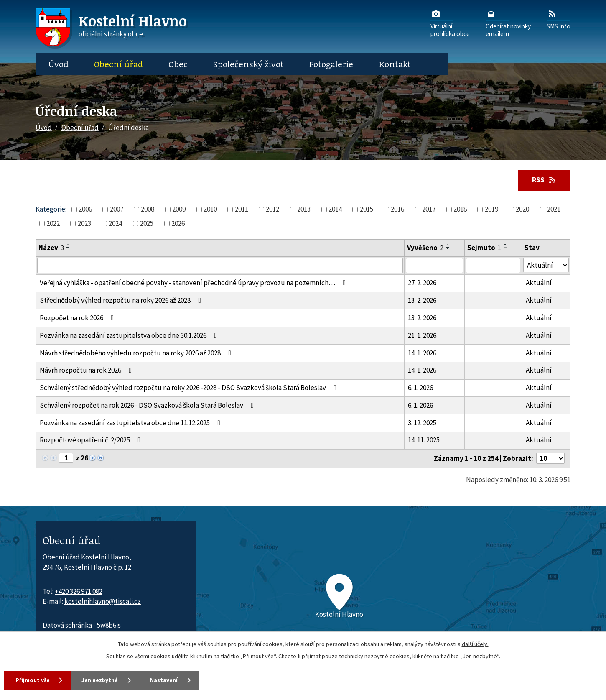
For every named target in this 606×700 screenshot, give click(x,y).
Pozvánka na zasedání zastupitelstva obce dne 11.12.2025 (132, 423)
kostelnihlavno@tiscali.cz (103, 601)
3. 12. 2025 (422, 423)
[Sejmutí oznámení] (493, 266)
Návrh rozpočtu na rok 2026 (87, 370)
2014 (335, 209)
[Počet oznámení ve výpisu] (550, 459)
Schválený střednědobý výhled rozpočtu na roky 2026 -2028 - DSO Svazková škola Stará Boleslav (190, 388)
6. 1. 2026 (420, 388)
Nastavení (171, 680)
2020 (522, 209)
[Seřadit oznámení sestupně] (69, 248)
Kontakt (395, 64)
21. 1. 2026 (422, 335)
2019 (491, 209)
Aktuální (539, 283)
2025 (147, 223)
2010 (210, 209)
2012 (272, 209)
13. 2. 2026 (422, 301)
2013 (304, 209)
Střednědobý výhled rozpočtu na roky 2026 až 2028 (122, 301)
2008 (148, 209)
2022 (53, 223)
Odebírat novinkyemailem (508, 23)
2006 (85, 209)
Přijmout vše (33, 680)
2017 (429, 209)
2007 (117, 209)
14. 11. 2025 (424, 440)
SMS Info (559, 19)
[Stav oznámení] (546, 265)
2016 (397, 209)
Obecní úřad (118, 64)
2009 (179, 209)
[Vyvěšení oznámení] (434, 266)
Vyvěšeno (425, 248)
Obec (178, 64)
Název (51, 248)
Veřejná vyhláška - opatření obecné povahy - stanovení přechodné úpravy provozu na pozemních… (194, 283)
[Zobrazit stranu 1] (66, 458)
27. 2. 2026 (422, 283)
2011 (242, 209)
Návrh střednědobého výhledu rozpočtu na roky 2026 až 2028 (137, 353)
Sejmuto (484, 248)
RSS (544, 180)
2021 (554, 209)
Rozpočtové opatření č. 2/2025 (92, 440)
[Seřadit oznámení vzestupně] (69, 245)
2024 (115, 223)
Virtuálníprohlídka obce (450, 23)
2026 (178, 223)
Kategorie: (51, 209)
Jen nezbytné (104, 680)
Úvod (59, 64)
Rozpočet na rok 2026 (78, 318)
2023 (84, 223)
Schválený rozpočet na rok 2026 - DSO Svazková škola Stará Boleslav (148, 405)
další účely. (475, 644)
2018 (460, 209)
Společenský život (248, 64)
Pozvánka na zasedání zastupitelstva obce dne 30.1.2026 (130, 335)
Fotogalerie (331, 64)
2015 (367, 209)
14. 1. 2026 (422, 353)
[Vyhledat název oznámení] (220, 266)
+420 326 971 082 (79, 591)
